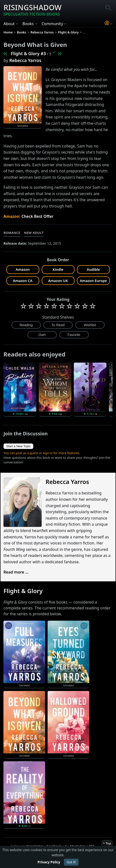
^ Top (107, 843)
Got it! (71, 862)
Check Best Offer (37, 216)
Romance (12, 233)
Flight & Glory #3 (28, 53)
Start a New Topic (18, 446)
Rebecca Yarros (25, 60)
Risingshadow (32, 10)
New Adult (34, 233)
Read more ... (16, 572)
